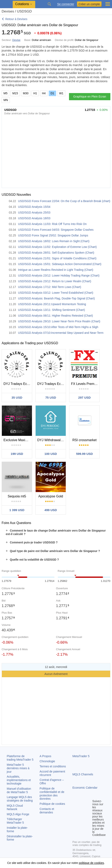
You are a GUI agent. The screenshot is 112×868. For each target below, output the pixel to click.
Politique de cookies (52, 804)
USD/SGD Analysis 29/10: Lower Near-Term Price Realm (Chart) (59, 321)
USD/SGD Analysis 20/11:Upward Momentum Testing (52, 304)
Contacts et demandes (47, 811)
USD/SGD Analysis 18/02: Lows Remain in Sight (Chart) (54, 241)
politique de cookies (91, 863)
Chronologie (47, 761)
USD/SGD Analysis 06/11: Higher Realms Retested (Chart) (55, 316)
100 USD (51, 454)
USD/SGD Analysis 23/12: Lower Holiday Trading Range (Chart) (59, 275)
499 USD (51, 510)
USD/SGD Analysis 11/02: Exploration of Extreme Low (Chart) (57, 247)
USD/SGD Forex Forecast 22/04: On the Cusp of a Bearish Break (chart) (64, 201)
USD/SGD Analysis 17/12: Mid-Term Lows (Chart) (50, 287)
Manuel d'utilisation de (19, 790)
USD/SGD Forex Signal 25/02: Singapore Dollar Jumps (53, 235)
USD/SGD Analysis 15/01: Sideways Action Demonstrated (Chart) (60, 264)
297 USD (84, 397)
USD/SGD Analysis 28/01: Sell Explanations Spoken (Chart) (56, 253)
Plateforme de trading (20, 758)
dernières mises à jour (18, 768)
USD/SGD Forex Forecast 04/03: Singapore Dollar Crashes (56, 230)
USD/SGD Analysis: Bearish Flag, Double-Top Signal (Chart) (56, 298)
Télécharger (15, 821)
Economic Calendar (85, 788)
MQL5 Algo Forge (18, 814)
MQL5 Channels (83, 774)
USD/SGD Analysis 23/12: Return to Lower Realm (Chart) (55, 281)
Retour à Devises (16, 19)
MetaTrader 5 (81, 756)
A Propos (45, 756)
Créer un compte (89, 4)
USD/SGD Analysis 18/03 (34, 218)
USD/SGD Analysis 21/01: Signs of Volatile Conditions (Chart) (57, 258)
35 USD (17, 397)
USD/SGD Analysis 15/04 (34, 207)
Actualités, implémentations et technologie (19, 780)
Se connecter (66, 4)
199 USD (17, 454)
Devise (16, 40)
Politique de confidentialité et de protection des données (52, 794)
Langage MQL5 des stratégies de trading (20, 799)
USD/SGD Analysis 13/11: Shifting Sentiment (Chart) (51, 310)
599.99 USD (85, 454)
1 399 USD (17, 510)
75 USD (51, 397)
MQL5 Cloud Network (15, 807)
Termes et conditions (53, 766)
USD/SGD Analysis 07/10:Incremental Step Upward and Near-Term (61, 333)
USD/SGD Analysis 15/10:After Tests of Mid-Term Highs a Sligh (58, 327)
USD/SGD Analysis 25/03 (34, 213)
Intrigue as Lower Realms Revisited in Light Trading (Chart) (56, 270)
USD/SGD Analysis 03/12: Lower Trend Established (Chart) (56, 293)
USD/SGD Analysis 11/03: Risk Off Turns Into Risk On (52, 224)
